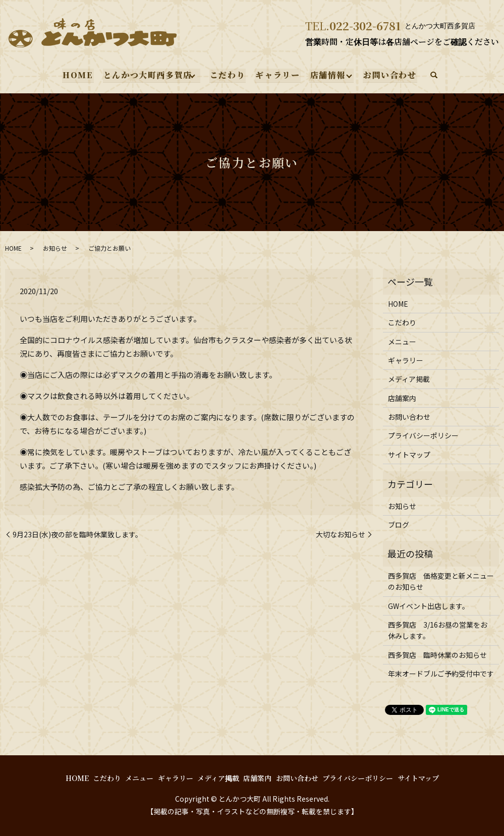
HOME (79, 75)
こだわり (228, 75)
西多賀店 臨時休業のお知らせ (437, 655)
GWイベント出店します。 (429, 606)
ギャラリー (277, 75)
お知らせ (55, 248)
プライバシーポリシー (423, 435)
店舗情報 (327, 75)
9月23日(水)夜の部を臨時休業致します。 (77, 535)
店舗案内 (402, 398)
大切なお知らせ (341, 535)
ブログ (399, 525)
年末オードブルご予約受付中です (441, 674)
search (433, 76)
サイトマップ (409, 455)
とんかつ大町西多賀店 (148, 75)
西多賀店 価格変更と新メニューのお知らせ (441, 581)
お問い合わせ (389, 75)
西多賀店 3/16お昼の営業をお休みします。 (438, 630)
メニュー (402, 342)
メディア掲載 (409, 379)
